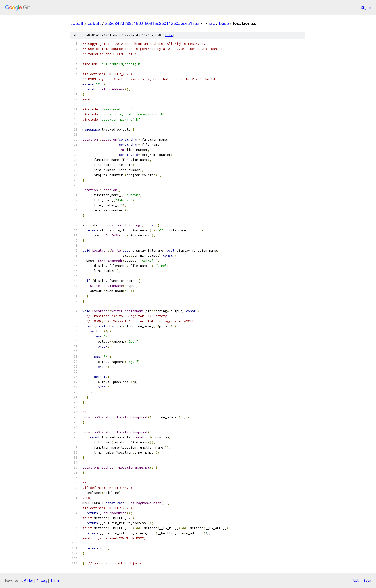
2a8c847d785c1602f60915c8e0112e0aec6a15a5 (152, 23)
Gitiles (29, 580)
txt (356, 580)
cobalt (77, 23)
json (367, 580)
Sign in (366, 8)
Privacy (42, 580)
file (169, 35)
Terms (55, 580)
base (224, 23)
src (212, 23)
